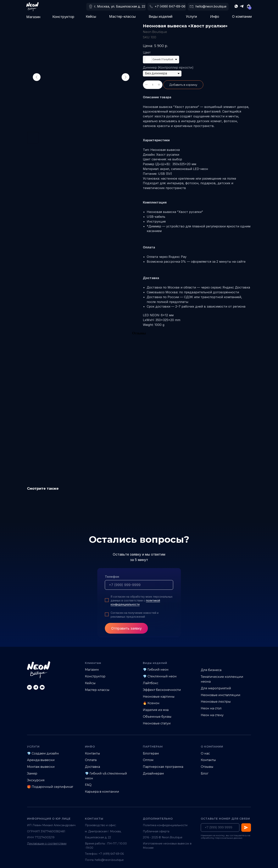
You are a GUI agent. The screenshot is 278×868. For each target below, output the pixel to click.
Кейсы (91, 16)
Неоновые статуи (157, 723)
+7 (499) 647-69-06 (170, 6)
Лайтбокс (151, 683)
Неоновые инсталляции (221, 695)
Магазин (33, 17)
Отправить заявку (126, 628)
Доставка (92, 767)
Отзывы (207, 767)
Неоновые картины (159, 697)
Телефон (112, 577)
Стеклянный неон (162, 676)
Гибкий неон (158, 670)
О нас (205, 753)
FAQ (88, 785)
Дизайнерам (153, 773)
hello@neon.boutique (211, 6)
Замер (32, 773)
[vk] (29, 687)
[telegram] (36, 687)
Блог (205, 773)
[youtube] (42, 687)
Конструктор (63, 17)
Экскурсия (36, 780)
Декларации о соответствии (47, 844)
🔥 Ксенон (151, 703)
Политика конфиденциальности (165, 825)
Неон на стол (211, 708)
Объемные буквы (157, 717)
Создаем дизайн (45, 753)
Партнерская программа (163, 767)
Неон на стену (212, 715)
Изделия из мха (156, 710)
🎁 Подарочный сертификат (50, 787)
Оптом (148, 760)
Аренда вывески (41, 760)
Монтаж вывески (41, 767)
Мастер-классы (122, 16)
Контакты (92, 753)
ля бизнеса (212, 670)
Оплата (91, 760)
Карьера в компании (102, 792)
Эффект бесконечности (162, 690)
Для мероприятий (216, 688)
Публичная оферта (156, 831)
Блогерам (151, 753)
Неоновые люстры (216, 702)
